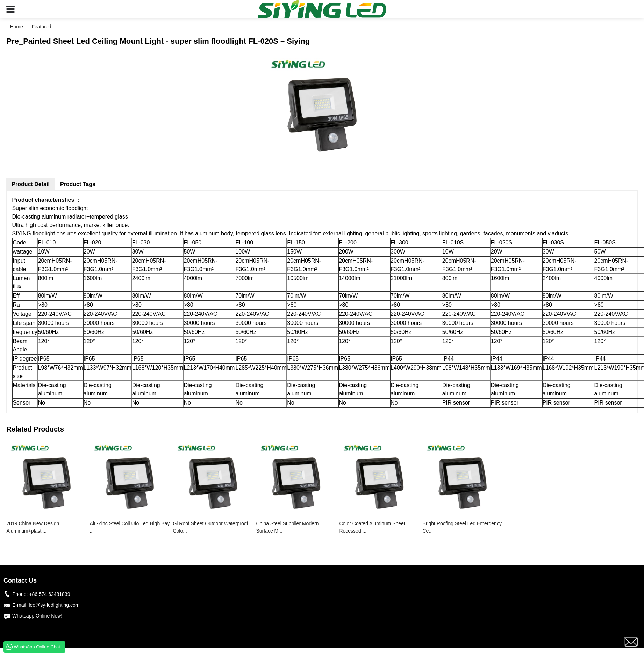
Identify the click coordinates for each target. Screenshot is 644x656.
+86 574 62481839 (49, 594)
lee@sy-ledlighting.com (54, 605)
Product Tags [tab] (78, 184)
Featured (41, 27)
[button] (10, 9)
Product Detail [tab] (30, 184)
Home (16, 27)
